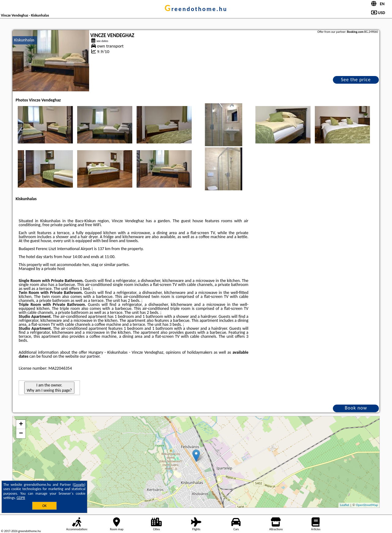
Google (79, 485)
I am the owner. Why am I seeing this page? (49, 388)
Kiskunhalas (24, 40)
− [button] (21, 434)
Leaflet (345, 505)
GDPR (21, 498)
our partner (89, 356)
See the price (356, 80)
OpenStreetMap (367, 505)
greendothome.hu (196, 9)
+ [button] (21, 424)
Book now (356, 408)
